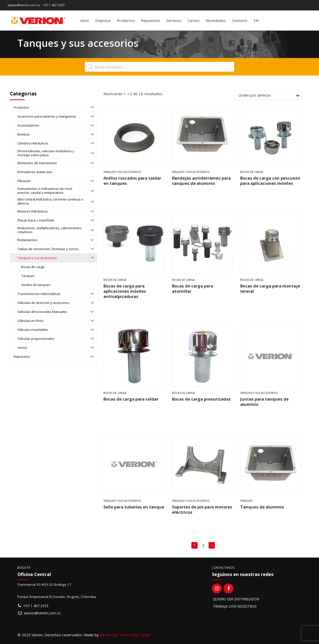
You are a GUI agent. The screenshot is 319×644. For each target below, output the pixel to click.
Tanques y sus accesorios (122, 172)
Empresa (103, 20)
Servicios (174, 20)
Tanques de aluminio (262, 507)
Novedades (216, 20)
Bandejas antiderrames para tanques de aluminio (201, 181)
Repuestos (151, 20)
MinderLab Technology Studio (125, 635)
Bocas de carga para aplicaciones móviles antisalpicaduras (125, 291)
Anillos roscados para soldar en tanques (132, 181)
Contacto (240, 20)
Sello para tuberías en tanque (134, 507)
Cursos (194, 20)
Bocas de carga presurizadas (201, 399)
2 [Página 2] (203, 545)
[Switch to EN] (256, 20)
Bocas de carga (252, 172)
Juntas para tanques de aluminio (264, 402)
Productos (126, 20)
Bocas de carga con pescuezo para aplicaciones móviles (270, 181)
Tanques (246, 501)
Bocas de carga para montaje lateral (270, 288)
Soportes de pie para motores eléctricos (202, 509)
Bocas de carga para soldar (131, 399)
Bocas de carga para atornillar (193, 288)
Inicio (85, 20)
